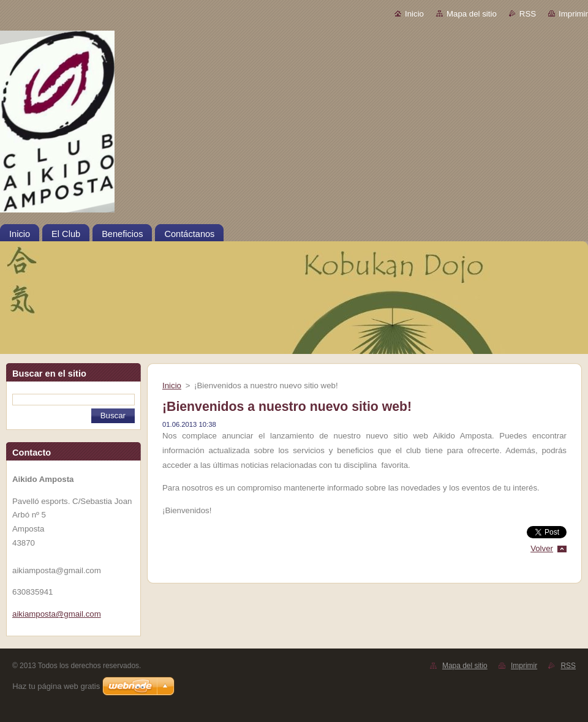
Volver (542, 548)
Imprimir (573, 14)
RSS (528, 14)
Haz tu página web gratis (56, 686)
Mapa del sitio (472, 14)
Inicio (414, 14)
